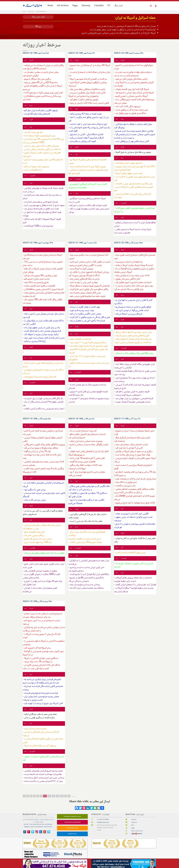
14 (62, 799)
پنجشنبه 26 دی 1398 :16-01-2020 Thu (37, 605)
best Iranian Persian (36, 828)
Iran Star (26, 828)
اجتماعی (42, 825)
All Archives (31, 15)
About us (134, 823)
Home (24, 15)
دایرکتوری (36, 823)
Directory (86, 6)
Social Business (39, 830)
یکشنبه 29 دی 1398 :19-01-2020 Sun (37, 422)
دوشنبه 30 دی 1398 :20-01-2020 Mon (128, 246)
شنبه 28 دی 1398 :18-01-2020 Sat (81, 422)
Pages (75, 6)
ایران (31, 186)
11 (49, 799)
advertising (48, 828)
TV (109, 6)
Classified (99, 6)
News (43, 828)
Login (133, 831)
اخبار (24, 823)
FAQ (132, 828)
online (32, 830)
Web (45, 830)
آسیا (31, 130)
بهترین (46, 823)
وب (40, 823)
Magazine (27, 830)
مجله (43, 823)
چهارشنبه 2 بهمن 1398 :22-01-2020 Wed (38, 246)
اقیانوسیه (32, 179)
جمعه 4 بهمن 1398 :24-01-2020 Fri (82, 56)
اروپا (31, 109)
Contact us (134, 826)
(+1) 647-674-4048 (103, 823)
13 (58, 799)
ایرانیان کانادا (30, 823)
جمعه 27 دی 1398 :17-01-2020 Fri (127, 422)
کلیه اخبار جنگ (38, 20)
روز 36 (38, 30)
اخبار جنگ (119, 6)
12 (53, 799)
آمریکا (31, 63)
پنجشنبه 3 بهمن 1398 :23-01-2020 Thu (129, 56)
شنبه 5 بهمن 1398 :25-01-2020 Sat (36, 56)
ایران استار (51, 823)
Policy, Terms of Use (137, 834)
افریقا (31, 123)
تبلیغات (37, 825)
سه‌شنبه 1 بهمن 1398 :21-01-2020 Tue (83, 246)
